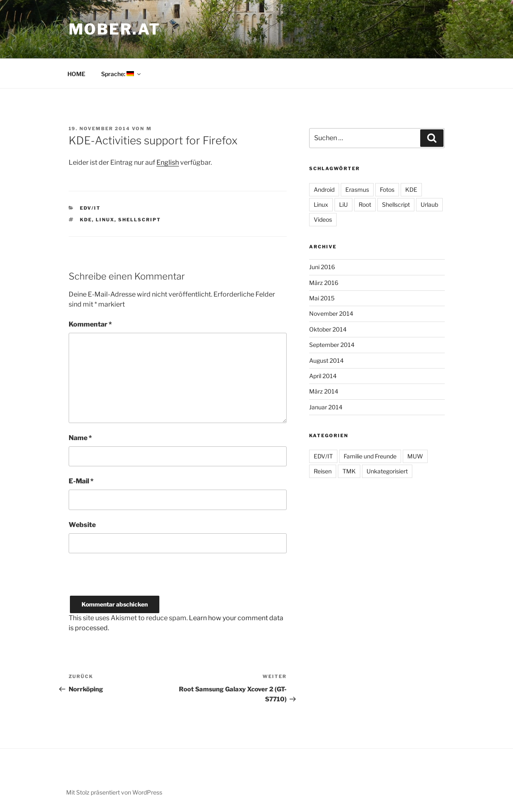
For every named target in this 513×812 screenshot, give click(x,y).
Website (82, 525)
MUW (415, 456)
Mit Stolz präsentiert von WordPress (114, 792)
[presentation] (132, 579)
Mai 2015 (322, 298)
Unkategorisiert (387, 471)
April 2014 (323, 376)
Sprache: (121, 74)
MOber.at (115, 29)
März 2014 (324, 391)
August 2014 (326, 360)
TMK (349, 471)
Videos (323, 219)
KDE (86, 220)
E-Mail (81, 481)
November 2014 (331, 313)
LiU (343, 204)
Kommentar (90, 324)
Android (324, 189)
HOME (76, 74)
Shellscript (140, 220)
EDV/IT (90, 208)
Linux (105, 220)
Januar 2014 (326, 407)
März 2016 (324, 283)
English (168, 162)
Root (365, 204)
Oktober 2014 (328, 329)
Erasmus (357, 189)
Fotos (387, 189)
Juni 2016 (322, 267)
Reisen (323, 471)
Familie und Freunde (370, 456)
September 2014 (332, 345)
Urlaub (429, 204)
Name (80, 438)
